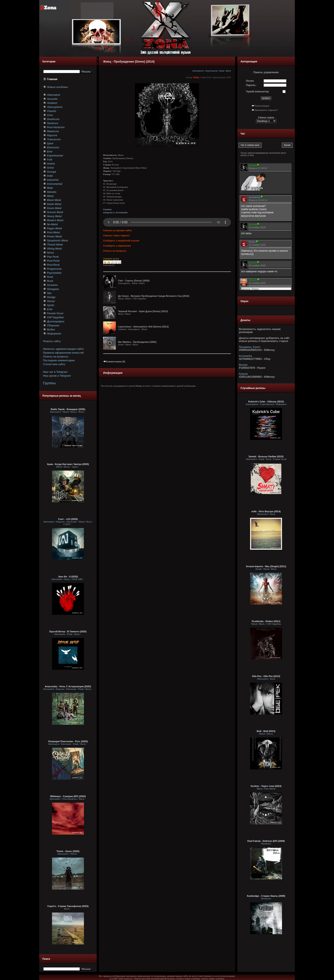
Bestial (243, 365)
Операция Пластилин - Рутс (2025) (68, 741)
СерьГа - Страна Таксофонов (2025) (68, 906)
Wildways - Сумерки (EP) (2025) (68, 796)
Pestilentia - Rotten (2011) (266, 621)
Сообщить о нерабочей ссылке (121, 241)
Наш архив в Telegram (57, 376)
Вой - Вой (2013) (266, 731)
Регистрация (262, 106)
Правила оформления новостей (63, 353)
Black (228, 71)
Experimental (212, 71)
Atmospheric (198, 71)
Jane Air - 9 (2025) (68, 577)
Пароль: (251, 85)
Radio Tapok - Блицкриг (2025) (68, 409)
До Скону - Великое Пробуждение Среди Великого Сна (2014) (154, 296)
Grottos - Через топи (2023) (266, 786)
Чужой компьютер (258, 92)
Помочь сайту (52, 341)
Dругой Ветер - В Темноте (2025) (68, 631)
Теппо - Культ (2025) (68, 851)
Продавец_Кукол (250, 347)
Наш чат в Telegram (55, 372)
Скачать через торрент (116, 235)
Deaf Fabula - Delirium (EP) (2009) (266, 841)
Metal (222, 71)
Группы (49, 383)
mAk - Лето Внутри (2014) (266, 511)
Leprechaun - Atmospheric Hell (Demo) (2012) (143, 327)
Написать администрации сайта (63, 349)
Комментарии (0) (114, 362)
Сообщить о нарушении (117, 246)
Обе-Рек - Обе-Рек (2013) (266, 676)
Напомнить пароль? (266, 110)
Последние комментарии (59, 360)
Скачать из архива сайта (117, 230)
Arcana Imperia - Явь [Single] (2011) (266, 566)
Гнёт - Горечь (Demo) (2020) (134, 281)
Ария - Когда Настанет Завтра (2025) (68, 464)
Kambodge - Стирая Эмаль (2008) (266, 896)
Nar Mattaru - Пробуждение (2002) (137, 342)
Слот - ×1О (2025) (68, 519)
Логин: (250, 81)
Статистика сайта (54, 364)
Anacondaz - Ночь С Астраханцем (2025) (68, 686)
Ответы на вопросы (56, 357)
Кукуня (243, 374)
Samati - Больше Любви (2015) (266, 456)
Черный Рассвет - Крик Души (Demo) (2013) (143, 311)
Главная (52, 79)
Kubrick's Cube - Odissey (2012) (266, 402)
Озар (196, 77)
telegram (108, 212)
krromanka (122, 212)
